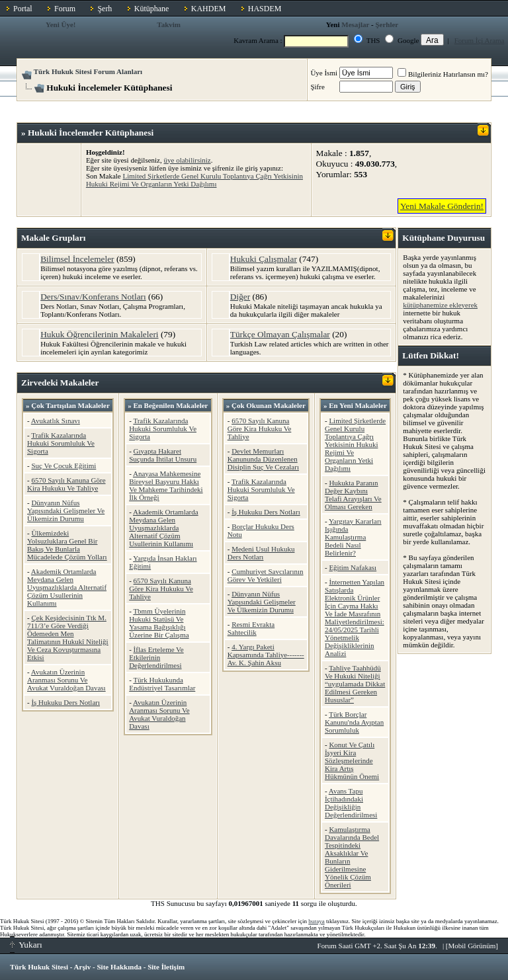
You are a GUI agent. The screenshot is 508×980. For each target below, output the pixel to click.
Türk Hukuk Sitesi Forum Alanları (88, 71)
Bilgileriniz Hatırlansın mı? (443, 74)
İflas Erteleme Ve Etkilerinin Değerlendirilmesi (156, 657)
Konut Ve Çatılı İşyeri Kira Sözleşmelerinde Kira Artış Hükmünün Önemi (352, 760)
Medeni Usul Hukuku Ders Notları (261, 553)
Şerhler (387, 24)
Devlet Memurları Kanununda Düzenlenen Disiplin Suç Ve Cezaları (263, 459)
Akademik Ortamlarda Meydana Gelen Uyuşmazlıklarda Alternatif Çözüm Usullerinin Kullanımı (67, 587)
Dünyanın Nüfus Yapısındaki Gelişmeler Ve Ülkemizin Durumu (66, 510)
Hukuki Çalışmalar (264, 259)
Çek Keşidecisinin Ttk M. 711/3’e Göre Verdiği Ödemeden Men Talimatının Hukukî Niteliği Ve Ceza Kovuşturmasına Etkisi (68, 637)
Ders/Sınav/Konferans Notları (93, 297)
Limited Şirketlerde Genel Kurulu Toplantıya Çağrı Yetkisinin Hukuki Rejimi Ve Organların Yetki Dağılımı (194, 180)
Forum (65, 9)
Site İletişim (166, 967)
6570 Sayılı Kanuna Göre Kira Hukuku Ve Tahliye (66, 484)
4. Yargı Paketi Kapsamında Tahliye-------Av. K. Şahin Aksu (266, 655)
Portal (23, 9)
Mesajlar (355, 24)
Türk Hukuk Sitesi (39, 967)
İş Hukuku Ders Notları (65, 702)
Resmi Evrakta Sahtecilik (251, 628)
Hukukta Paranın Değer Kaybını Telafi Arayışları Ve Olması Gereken (353, 495)
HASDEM (265, 9)
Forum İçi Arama (480, 40)
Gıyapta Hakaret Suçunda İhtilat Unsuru (163, 455)
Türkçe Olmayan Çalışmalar (280, 334)
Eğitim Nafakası (353, 567)
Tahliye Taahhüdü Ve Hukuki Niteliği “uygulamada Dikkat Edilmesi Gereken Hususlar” (355, 684)
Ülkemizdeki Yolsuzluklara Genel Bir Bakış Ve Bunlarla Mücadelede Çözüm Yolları (67, 545)
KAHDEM (209, 9)
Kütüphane (152, 9)
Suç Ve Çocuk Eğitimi (63, 466)
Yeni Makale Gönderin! (442, 206)
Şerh (105, 9)
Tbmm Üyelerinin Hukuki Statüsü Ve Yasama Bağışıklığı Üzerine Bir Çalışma (159, 623)
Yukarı (26, 945)
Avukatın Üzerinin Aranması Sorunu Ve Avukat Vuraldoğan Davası (66, 680)
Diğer (240, 297)
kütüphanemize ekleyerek (440, 305)
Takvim (169, 24)
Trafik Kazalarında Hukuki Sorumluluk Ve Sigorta (61, 443)
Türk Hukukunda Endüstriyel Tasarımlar (162, 684)
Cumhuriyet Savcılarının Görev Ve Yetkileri (266, 575)
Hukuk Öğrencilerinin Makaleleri (99, 334)
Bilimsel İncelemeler (77, 259)
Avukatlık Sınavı (56, 421)
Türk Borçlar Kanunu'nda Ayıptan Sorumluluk (354, 722)
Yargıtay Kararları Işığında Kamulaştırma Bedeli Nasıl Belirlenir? (353, 537)
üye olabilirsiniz (188, 160)
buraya (317, 921)
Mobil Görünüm (472, 946)
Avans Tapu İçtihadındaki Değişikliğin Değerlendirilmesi (351, 803)
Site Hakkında (119, 967)
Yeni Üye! (61, 24)
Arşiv (83, 967)
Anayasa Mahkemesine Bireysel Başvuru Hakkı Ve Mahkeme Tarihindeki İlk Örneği (166, 485)
